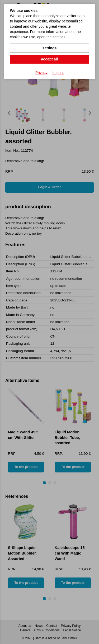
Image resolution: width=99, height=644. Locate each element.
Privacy (41, 73)
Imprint (58, 73)
